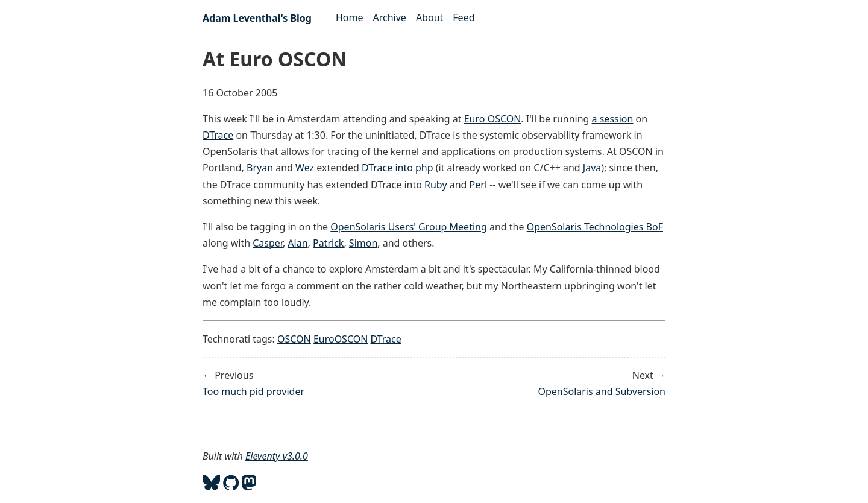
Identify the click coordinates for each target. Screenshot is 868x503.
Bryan (260, 168)
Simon (363, 243)
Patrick (328, 243)
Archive (390, 17)
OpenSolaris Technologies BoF (595, 227)
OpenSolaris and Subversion (602, 391)
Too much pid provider (253, 391)
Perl (478, 185)
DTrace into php (398, 168)
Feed (464, 17)
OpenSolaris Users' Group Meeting (409, 227)
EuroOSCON (341, 339)
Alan (297, 243)
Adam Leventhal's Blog (257, 18)
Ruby (436, 185)
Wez (305, 168)
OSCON (294, 339)
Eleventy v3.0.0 (277, 456)
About (429, 17)
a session (613, 119)
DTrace (218, 135)
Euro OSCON (493, 119)
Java (592, 168)
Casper (268, 243)
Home (350, 17)
